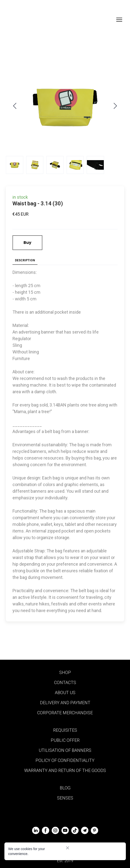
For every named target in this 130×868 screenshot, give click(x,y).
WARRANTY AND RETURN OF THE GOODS (65, 770)
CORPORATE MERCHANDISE (65, 713)
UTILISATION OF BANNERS (65, 750)
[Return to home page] (32, 20)
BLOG (65, 788)
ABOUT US (65, 693)
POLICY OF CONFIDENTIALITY (65, 760)
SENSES (65, 798)
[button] (27, 243)
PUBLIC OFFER (65, 740)
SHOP (65, 672)
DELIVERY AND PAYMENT (65, 703)
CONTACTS (65, 682)
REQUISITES (65, 730)
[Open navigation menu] (119, 20)
